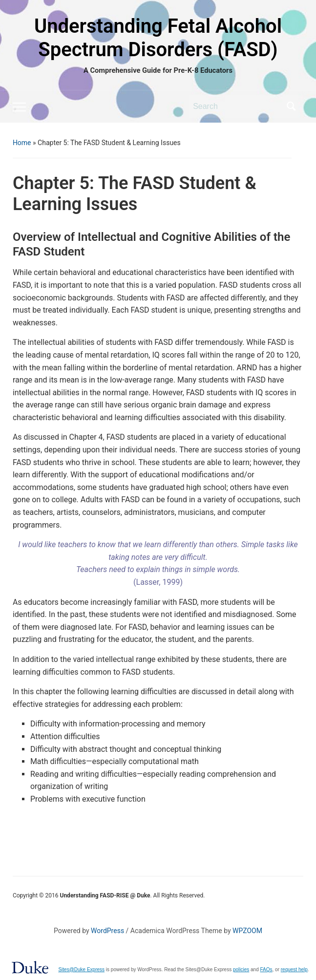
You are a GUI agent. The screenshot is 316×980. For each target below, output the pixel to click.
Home (22, 143)
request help (294, 969)
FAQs (266, 969)
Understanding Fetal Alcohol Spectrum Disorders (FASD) (158, 38)
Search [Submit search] (291, 107)
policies (241, 969)
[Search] (237, 107)
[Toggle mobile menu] (19, 107)
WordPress (107, 931)
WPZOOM (247, 931)
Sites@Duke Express (81, 969)
